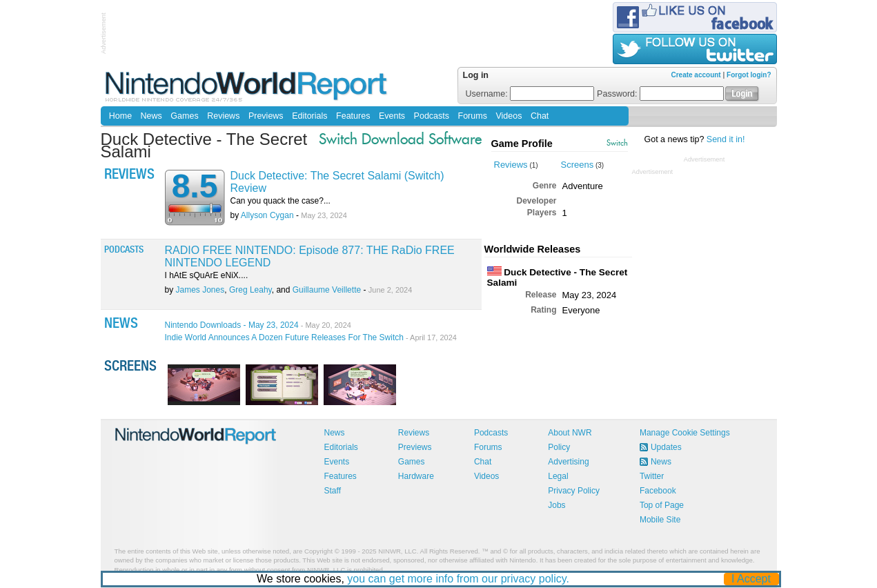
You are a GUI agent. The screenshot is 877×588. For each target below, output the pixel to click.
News (151, 116)
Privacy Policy (574, 491)
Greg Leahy (250, 290)
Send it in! (726, 139)
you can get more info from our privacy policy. (458, 579)
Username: (530, 94)
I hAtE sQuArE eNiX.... (207, 275)
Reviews (223, 116)
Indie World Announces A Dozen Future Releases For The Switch (311, 337)
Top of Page (662, 505)
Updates (666, 447)
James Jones (200, 290)
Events (392, 116)
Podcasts (432, 116)
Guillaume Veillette (327, 290)
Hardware (416, 476)
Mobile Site (660, 520)
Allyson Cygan (267, 215)
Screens (578, 165)
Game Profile (522, 144)
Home (120, 116)
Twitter (652, 476)
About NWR (570, 433)
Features (353, 116)
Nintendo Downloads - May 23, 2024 (258, 325)
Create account (696, 75)
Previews (266, 116)
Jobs (556, 505)
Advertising (568, 462)
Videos (509, 116)
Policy (559, 447)
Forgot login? (749, 75)
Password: (660, 94)
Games (184, 116)
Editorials (309, 116)
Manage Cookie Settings (685, 433)
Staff (333, 491)
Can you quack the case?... (280, 201)
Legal (558, 476)
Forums (473, 116)
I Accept (751, 579)
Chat (540, 116)
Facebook (658, 491)
